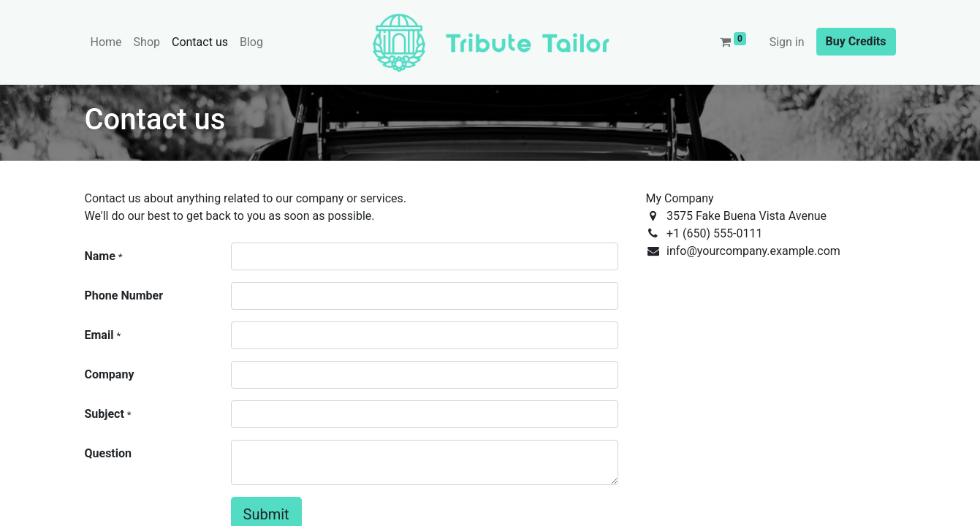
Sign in (787, 42)
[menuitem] (106, 42)
